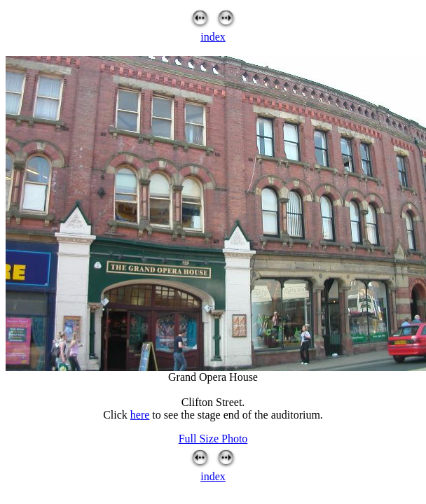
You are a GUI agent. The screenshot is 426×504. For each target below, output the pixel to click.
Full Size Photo (213, 439)
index (213, 37)
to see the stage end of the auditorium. (236, 415)
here (140, 415)
